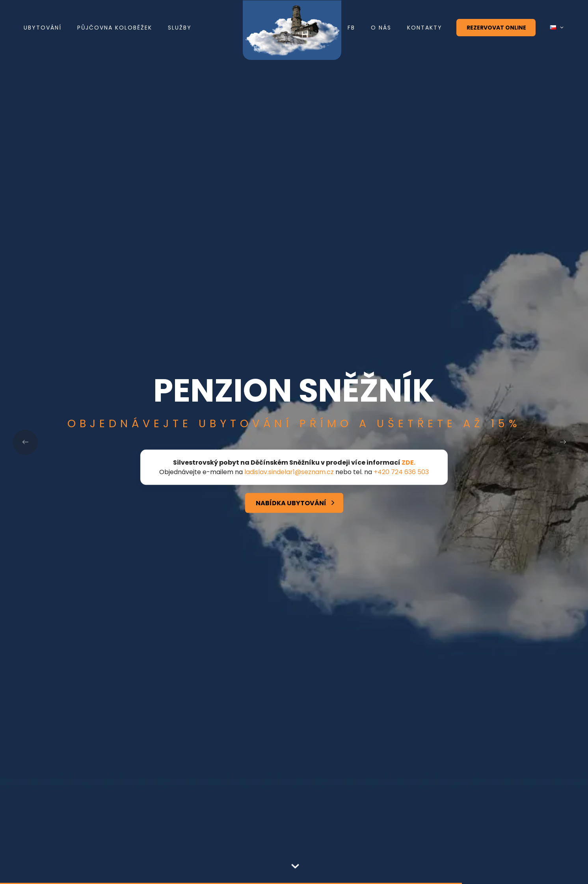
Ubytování (43, 28)
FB (351, 28)
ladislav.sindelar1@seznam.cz (289, 472)
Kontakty (425, 28)
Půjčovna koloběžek (115, 28)
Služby (180, 28)
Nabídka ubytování (291, 503)
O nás (381, 28)
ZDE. (408, 462)
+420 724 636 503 (401, 472)
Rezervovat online (496, 28)
